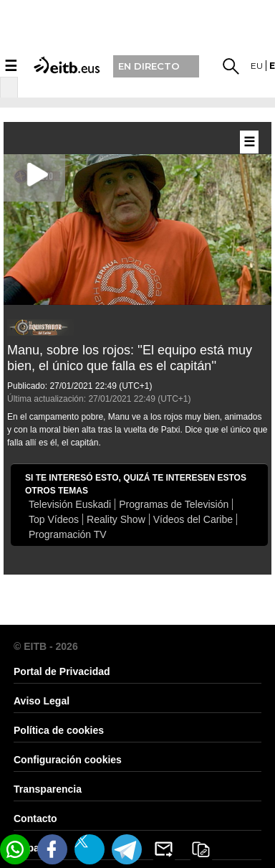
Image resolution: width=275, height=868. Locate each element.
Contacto (35, 819)
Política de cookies (59, 730)
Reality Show (116, 519)
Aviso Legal (42, 701)
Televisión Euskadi (70, 504)
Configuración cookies (68, 760)
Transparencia (48, 789)
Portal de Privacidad (62, 671)
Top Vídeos (54, 519)
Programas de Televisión (174, 504)
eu (257, 66)
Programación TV (68, 534)
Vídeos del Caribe (193, 519)
